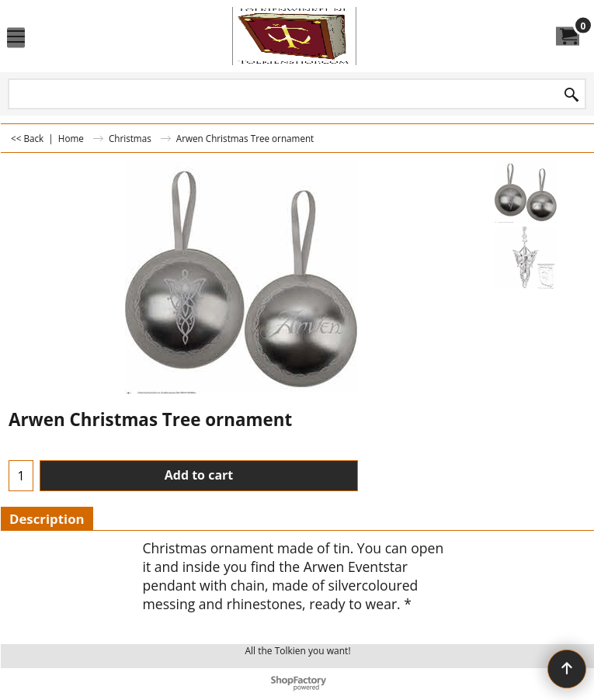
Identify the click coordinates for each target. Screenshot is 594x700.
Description (47, 519)
